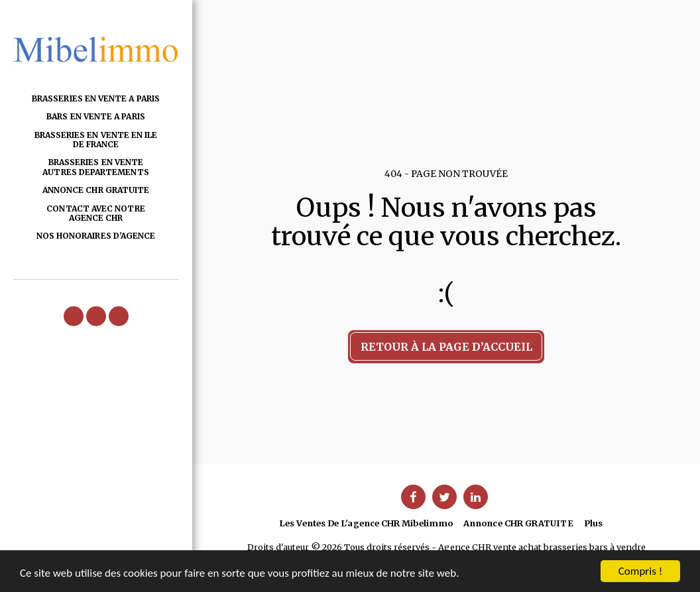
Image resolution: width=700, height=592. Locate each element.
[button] (74, 316)
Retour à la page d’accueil (446, 347)
